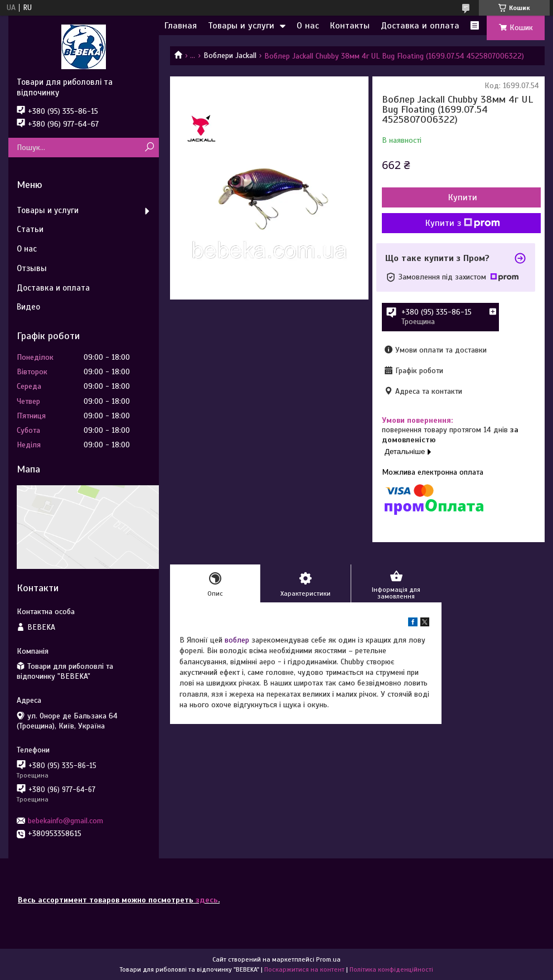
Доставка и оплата (420, 26)
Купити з (463, 223)
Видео (28, 307)
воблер (237, 640)
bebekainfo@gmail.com (66, 821)
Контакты (350, 26)
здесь (207, 900)
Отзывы (32, 268)
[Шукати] (149, 148)
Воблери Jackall (230, 55)
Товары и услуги (241, 26)
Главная (181, 26)
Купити (463, 197)
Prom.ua (328, 959)
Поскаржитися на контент (304, 969)
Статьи (30, 229)
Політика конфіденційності (391, 969)
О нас (308, 26)
